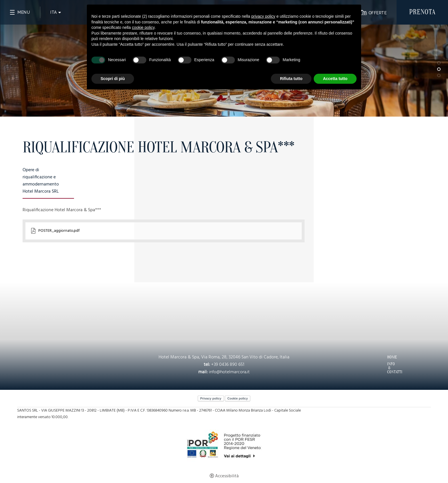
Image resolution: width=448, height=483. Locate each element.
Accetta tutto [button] (335, 79)
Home (389, 357)
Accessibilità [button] (227, 476)
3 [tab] (439, 75)
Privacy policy (211, 398)
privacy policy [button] (263, 16)
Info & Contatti (389, 368)
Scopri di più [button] (113, 79)
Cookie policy (238, 398)
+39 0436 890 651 (228, 365)
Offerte (378, 13)
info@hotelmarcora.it (229, 372)
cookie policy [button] (143, 27)
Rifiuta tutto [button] (291, 79)
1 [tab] (439, 63)
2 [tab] (439, 69)
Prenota (422, 12)
